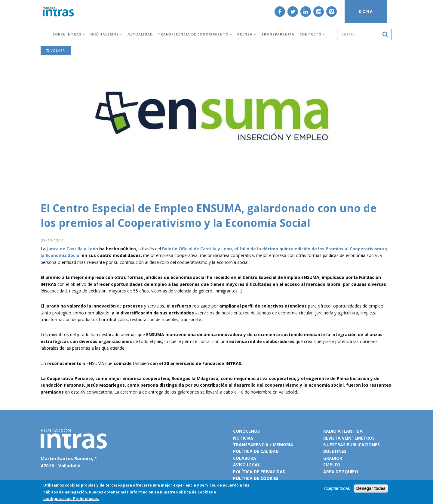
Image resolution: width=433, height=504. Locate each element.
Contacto (312, 34)
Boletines (335, 451)
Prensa (247, 34)
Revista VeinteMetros (349, 438)
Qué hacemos (106, 34)
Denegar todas (371, 488)
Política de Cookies (195, 492)
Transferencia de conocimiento (195, 34)
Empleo (332, 465)
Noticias (243, 438)
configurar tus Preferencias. (71, 499)
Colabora (245, 458)
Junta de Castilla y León (72, 249)
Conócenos (246, 431)
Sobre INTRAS (69, 34)
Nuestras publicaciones (352, 445)
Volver (56, 50)
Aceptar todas (337, 488)
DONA (366, 11)
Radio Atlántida (343, 431)
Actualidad (140, 34)
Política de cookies (256, 478)
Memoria (283, 445)
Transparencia (278, 34)
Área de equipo (341, 472)
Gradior (333, 458)
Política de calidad (256, 451)
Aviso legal (247, 465)
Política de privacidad (259, 472)
